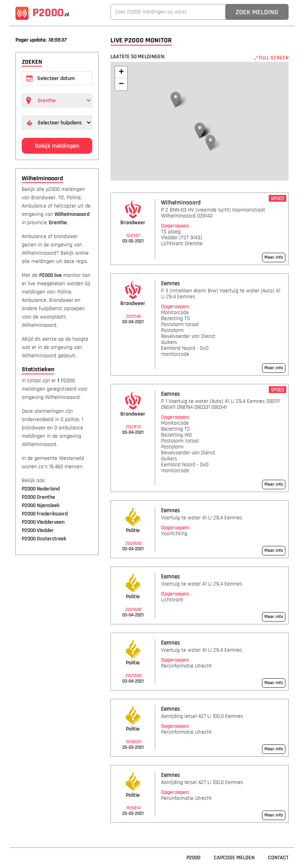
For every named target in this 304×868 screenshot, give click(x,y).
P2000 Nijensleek (41, 506)
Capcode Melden (234, 858)
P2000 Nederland (41, 489)
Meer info (274, 257)
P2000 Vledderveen (43, 522)
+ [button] (121, 72)
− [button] (121, 84)
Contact (278, 858)
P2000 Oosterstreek (44, 539)
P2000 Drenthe (38, 497)
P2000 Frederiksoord (45, 514)
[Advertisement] (57, 682)
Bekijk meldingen (57, 146)
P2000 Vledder (38, 530)
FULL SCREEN (271, 58)
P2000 (42, 13)
